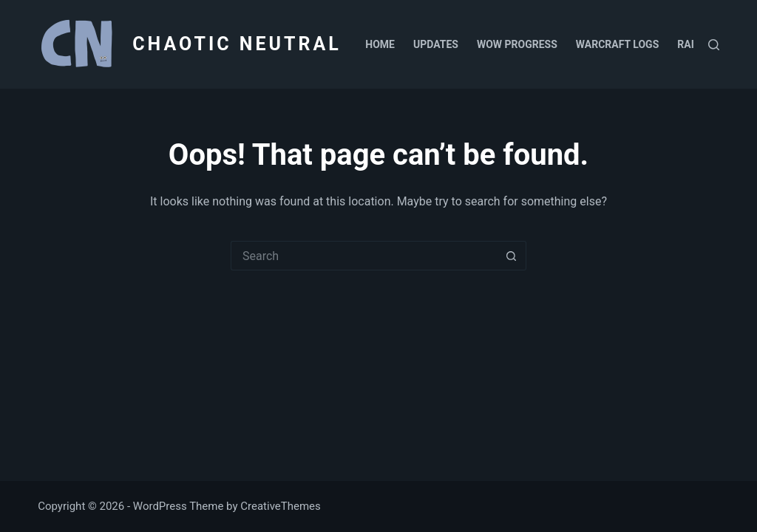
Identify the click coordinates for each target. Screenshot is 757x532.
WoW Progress (517, 44)
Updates (436, 44)
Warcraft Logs (617, 44)
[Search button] (512, 256)
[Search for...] (364, 256)
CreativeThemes (281, 506)
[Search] (714, 45)
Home (380, 44)
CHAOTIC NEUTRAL (237, 44)
